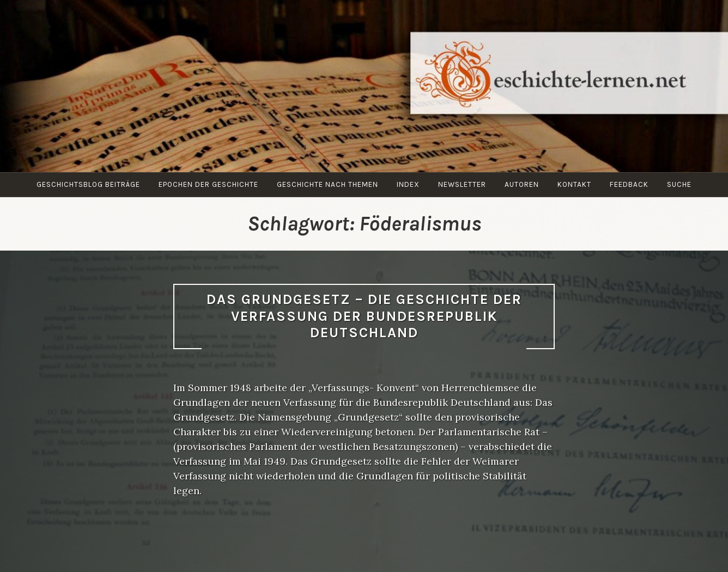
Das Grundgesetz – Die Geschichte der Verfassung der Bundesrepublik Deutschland (364, 316)
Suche (679, 184)
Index (408, 184)
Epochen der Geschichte (208, 184)
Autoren (522, 184)
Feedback (629, 184)
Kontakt (574, 184)
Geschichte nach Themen (327, 184)
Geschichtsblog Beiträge (88, 184)
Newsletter (462, 184)
